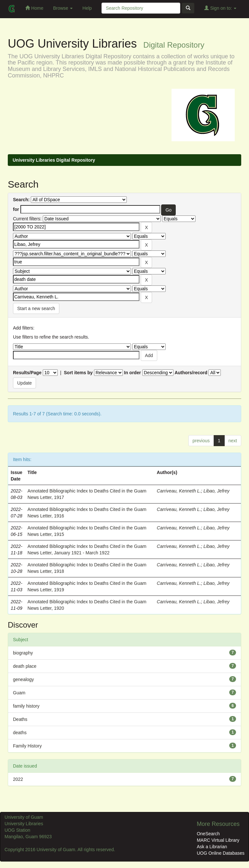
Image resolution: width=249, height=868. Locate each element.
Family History (27, 746)
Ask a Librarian (212, 847)
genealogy (24, 679)
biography (23, 653)
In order (133, 373)
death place (25, 666)
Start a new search (36, 308)
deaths (20, 733)
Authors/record (191, 373)
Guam (19, 693)
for (16, 209)
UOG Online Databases (221, 853)
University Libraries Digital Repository (54, 160)
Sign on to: (220, 8)
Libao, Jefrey (217, 491)
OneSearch (208, 834)
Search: (21, 200)
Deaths (20, 719)
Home (34, 8)
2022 (18, 779)
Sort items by (78, 373)
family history (26, 706)
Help (87, 8)
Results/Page (27, 373)
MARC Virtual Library (218, 840)
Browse (63, 8)
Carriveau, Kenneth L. (179, 491)
